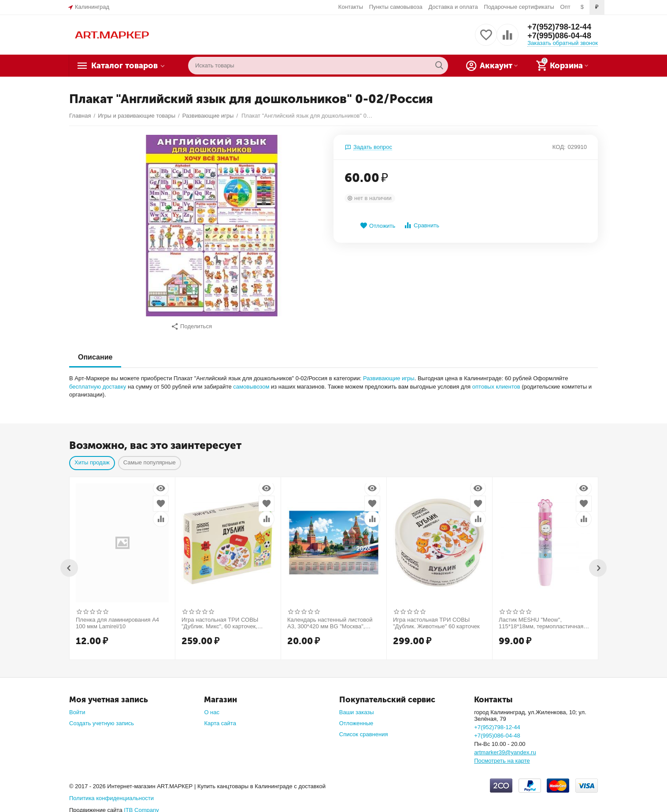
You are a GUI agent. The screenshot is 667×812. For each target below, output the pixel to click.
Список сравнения (364, 730)
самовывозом (251, 382)
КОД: (559, 147)
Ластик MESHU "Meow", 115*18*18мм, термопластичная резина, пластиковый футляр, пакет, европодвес (541, 619)
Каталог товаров (124, 66)
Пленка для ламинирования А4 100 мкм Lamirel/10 (117, 619)
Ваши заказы (357, 708)
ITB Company (141, 806)
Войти (77, 708)
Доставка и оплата (453, 7)
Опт (565, 7)
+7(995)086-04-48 (559, 36)
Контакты (351, 7)
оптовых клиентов (496, 382)
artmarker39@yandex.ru (505, 748)
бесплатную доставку (98, 382)
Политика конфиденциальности (111, 794)
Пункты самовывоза (396, 7)
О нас (212, 708)
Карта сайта (220, 719)
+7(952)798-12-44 (559, 27)
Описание (95, 353)
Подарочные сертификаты (519, 7)
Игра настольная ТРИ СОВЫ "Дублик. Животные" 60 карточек (436, 619)
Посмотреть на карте (502, 756)
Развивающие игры (389, 374)
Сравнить (421, 225)
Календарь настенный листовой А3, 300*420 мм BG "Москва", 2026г (330, 619)
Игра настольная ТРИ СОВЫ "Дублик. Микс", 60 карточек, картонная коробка (220, 619)
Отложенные (356, 719)
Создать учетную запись (102, 719)
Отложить (378, 226)
